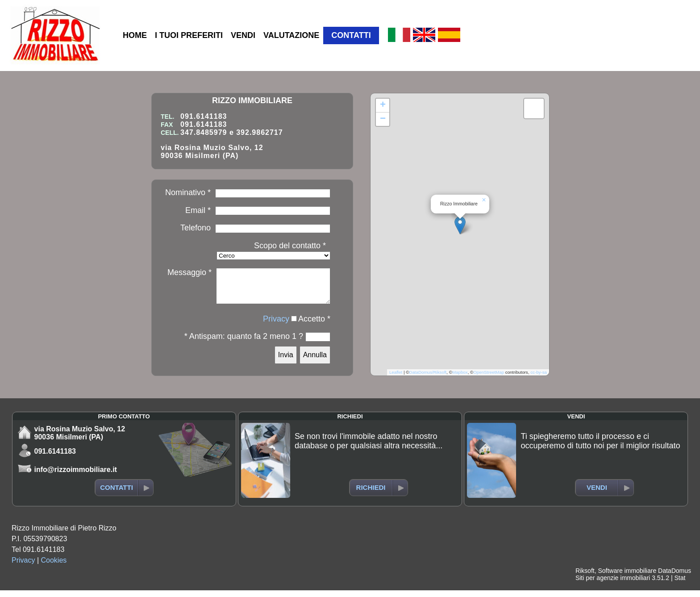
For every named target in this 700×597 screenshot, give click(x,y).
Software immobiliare (627, 577)
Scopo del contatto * (290, 246)
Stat (680, 584)
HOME (135, 35)
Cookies (54, 567)
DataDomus (675, 577)
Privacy (276, 326)
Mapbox (460, 379)
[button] (460, 229)
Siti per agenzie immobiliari (613, 584)
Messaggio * (190, 272)
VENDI (243, 35)
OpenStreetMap (489, 379)
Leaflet (396, 379)
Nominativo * (188, 192)
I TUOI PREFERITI (189, 35)
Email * (198, 210)
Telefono (196, 228)
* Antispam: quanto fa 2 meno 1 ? (244, 343)
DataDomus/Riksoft (428, 379)
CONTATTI (351, 35)
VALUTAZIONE (291, 35)
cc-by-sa (539, 379)
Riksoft (585, 577)
